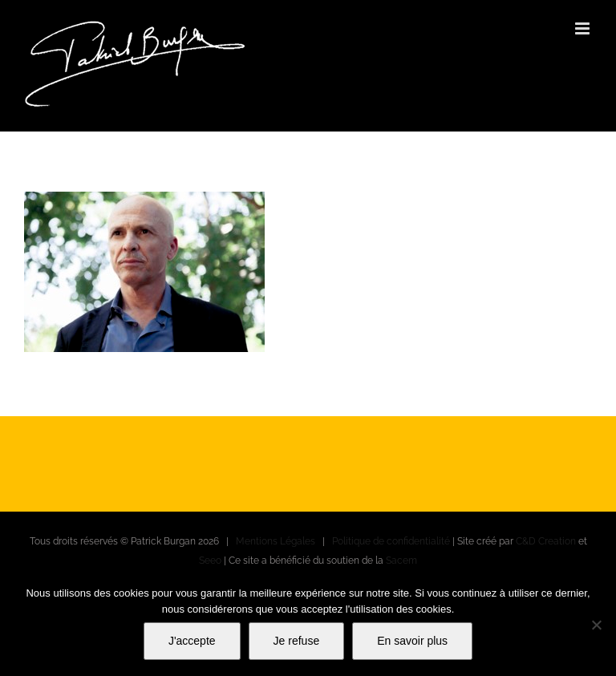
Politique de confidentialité (391, 541)
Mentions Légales (276, 541)
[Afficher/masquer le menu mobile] (584, 28)
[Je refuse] (596, 625)
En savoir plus (412, 641)
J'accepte (192, 641)
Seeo (210, 561)
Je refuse (297, 641)
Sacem (401, 561)
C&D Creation (546, 541)
